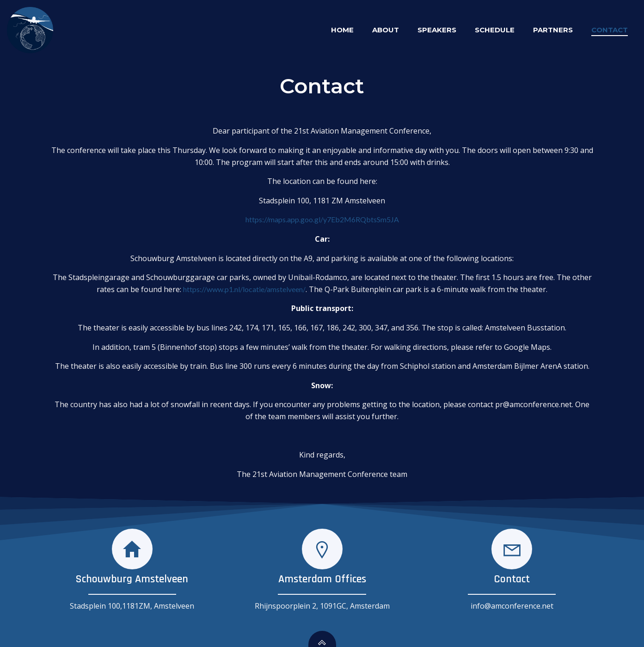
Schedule (495, 30)
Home (342, 30)
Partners (553, 30)
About (386, 30)
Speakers (437, 30)
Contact (610, 30)
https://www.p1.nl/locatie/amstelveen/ (244, 289)
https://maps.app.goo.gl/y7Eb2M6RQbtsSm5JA (322, 219)
